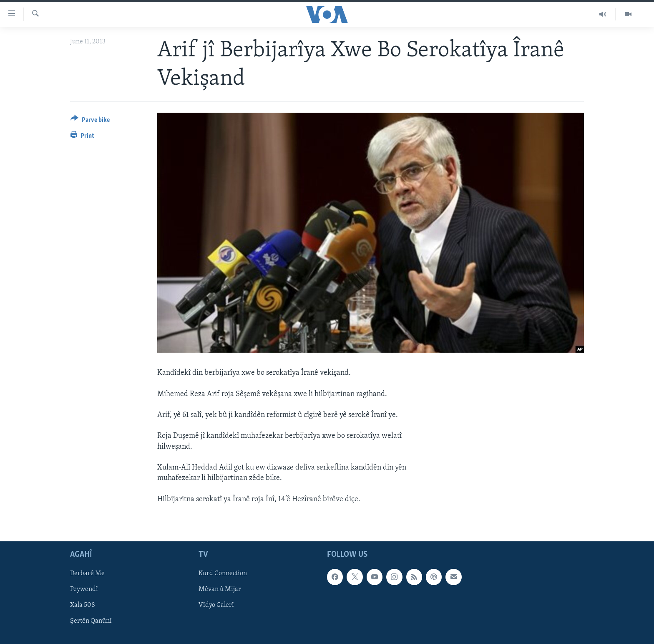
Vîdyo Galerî (216, 605)
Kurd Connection (223, 573)
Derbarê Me (87, 573)
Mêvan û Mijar (220, 589)
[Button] (90, 121)
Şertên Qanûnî (91, 621)
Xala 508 (83, 605)
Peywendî (84, 589)
